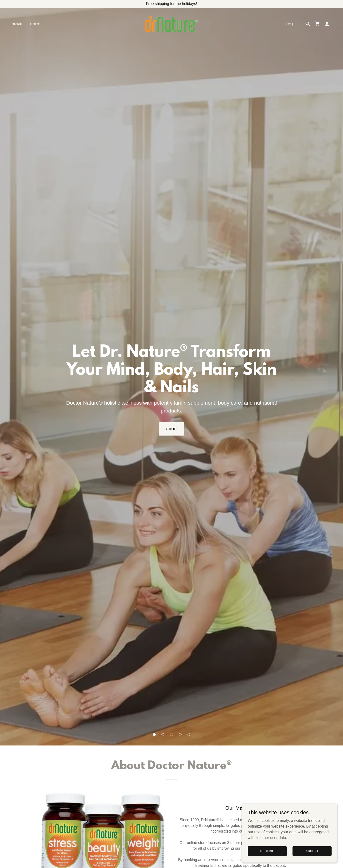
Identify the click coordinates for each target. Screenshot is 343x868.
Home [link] (17, 24)
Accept (312, 851)
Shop (171, 429)
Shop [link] (35, 24)
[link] (171, 23)
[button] (154, 735)
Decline (267, 851)
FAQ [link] (290, 24)
